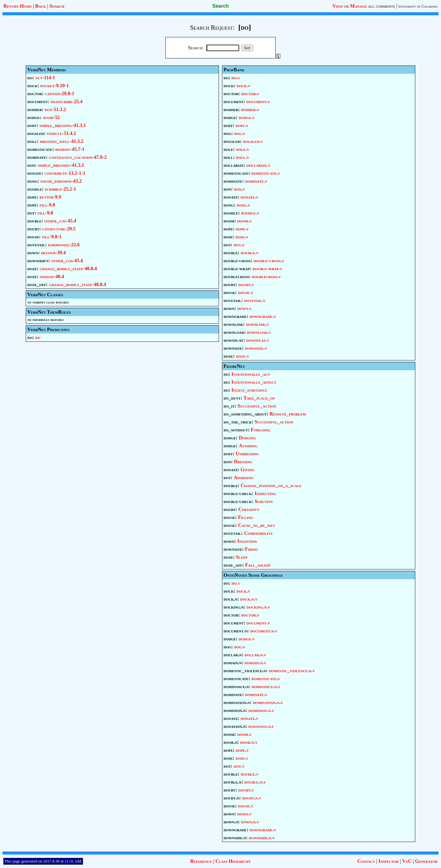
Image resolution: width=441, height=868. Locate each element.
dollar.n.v (255, 655)
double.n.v (255, 782)
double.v (250, 253)
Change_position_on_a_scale (271, 485)
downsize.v (256, 348)
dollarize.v (258, 165)
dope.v (242, 229)
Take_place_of (259, 398)
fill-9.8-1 (51, 237)
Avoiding (248, 446)
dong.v (243, 205)
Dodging (248, 438)
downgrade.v (263, 316)
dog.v (240, 133)
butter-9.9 (50, 197)
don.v (239, 189)
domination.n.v (268, 702)
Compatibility (258, 533)
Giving (248, 469)
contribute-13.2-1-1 (65, 173)
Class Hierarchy (233, 861)
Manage (358, 6)
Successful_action (257, 406)
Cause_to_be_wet (256, 525)
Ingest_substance (249, 390)
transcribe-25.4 (66, 101)
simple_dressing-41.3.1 (62, 125)
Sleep (242, 557)
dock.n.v (249, 599)
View (338, 6)
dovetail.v (255, 300)
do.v (236, 78)
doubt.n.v (252, 798)
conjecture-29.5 (59, 229)
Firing (252, 549)
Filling (246, 517)
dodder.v (250, 109)
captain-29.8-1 (60, 93)
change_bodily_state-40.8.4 (68, 268)
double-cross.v (269, 261)
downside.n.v (262, 838)
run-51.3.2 (55, 109)
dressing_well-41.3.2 (62, 141)
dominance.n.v (266, 686)
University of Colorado (418, 6)
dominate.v (256, 181)
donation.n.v (261, 726)
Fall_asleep (258, 565)
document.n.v (264, 631)
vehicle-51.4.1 (61, 133)
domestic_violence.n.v (292, 671)
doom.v (245, 221)
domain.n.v (255, 663)
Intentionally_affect (254, 382)
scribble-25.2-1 (60, 189)
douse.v (246, 292)
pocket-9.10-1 (55, 86)
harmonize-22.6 (64, 245)
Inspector (389, 861)
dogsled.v (253, 141)
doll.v (243, 157)
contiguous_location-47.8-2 (78, 157)
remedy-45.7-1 (70, 149)
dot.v (239, 245)
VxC (407, 861)
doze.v (243, 356)
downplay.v (258, 340)
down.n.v (250, 822)
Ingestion (247, 541)
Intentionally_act (251, 374)
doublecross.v (266, 276)
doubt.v (246, 284)
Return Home (18, 6)
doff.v (242, 125)
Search (57, 6)
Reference (201, 861)
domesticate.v (266, 173)
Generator (426, 861)
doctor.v (250, 93)
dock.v (243, 86)
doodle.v (250, 213)
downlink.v (258, 324)
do (38, 337)
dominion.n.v (261, 710)
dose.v (242, 237)
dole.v (243, 149)
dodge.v (247, 117)
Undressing (247, 454)
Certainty (249, 509)
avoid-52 (51, 117)
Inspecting (265, 493)
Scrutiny (264, 501)
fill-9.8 (47, 205)
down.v (245, 308)
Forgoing (261, 430)
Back (41, 6)
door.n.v (249, 742)
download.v (259, 332)
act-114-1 (45, 78)
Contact (366, 861)
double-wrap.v (268, 268)
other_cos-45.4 (60, 221)
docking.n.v (258, 607)
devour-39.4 (53, 253)
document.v (258, 101)
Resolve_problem (288, 414)
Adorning (244, 477)
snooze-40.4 (52, 276)
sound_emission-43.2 (61, 181)
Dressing (243, 462)
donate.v (250, 197)
